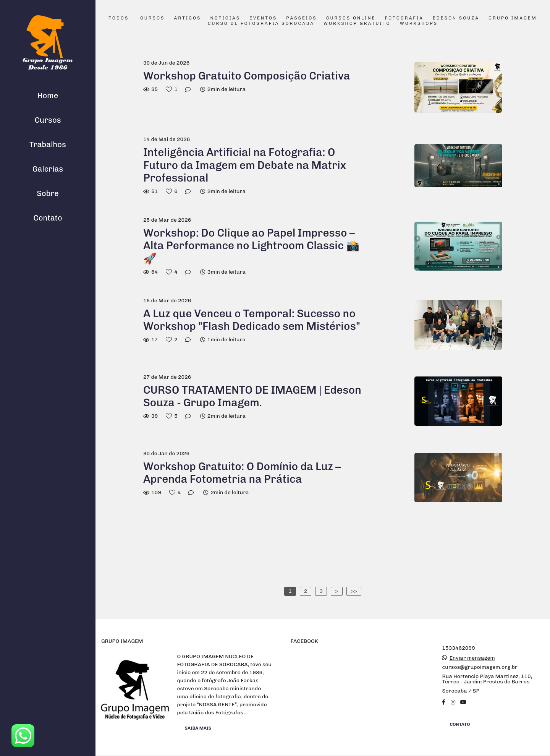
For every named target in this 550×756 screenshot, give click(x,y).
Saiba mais (198, 728)
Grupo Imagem (513, 18)
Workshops (419, 24)
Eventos (263, 18)
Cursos (48, 120)
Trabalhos (48, 144)
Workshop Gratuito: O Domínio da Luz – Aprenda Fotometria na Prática (242, 473)
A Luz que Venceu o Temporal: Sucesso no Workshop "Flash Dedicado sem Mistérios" (252, 320)
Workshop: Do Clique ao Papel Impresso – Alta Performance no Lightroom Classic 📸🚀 (251, 246)
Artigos (187, 18)
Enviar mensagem (472, 658)
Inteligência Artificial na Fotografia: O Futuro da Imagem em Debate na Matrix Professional (245, 165)
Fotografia (404, 18)
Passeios (301, 18)
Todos (119, 18)
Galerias (48, 169)
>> (354, 591)
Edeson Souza (456, 18)
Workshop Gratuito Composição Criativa (248, 76)
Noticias (226, 18)
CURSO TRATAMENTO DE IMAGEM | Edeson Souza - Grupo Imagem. (252, 397)
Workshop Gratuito (357, 24)
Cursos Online (351, 18)
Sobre (48, 193)
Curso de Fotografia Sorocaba (261, 24)
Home (48, 96)
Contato (48, 218)
